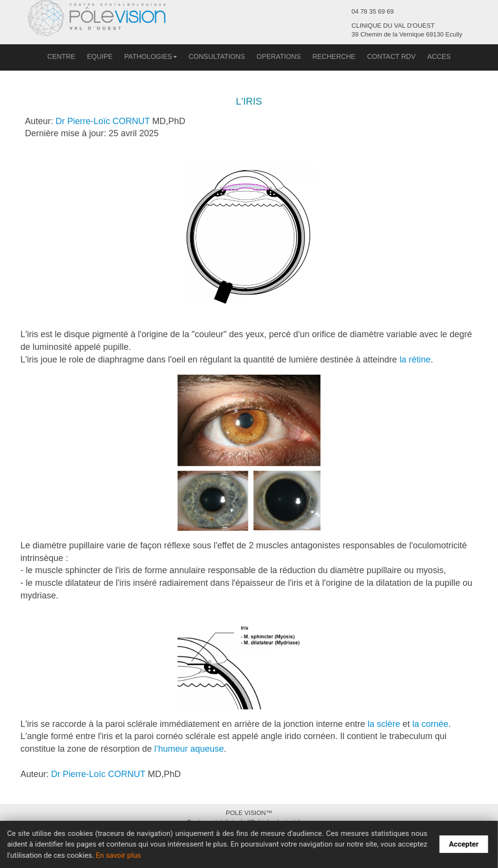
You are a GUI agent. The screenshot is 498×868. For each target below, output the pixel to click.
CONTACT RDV (391, 56)
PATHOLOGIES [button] (151, 56)
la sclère (384, 724)
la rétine (415, 360)
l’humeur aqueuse (189, 749)
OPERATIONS (279, 56)
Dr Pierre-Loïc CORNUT (103, 121)
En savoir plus (118, 855)
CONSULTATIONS (217, 56)
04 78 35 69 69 (373, 11)
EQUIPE (100, 56)
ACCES (439, 56)
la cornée (430, 724)
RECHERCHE (334, 56)
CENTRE (61, 56)
